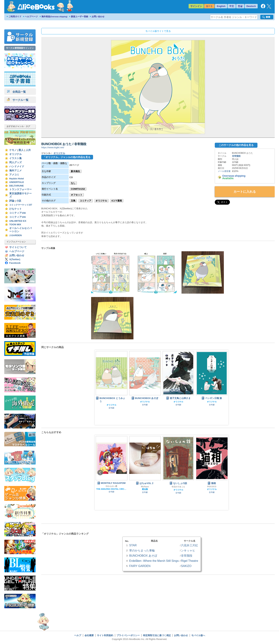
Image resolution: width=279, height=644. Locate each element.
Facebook (15, 263)
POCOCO (212, 487)
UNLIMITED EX (18, 221)
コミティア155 (18, 217)
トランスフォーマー (20, 189)
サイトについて (18, 247)
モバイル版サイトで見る (158, 31)
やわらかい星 (111, 486)
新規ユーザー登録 (80, 17)
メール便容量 (224, 171)
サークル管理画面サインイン (20, 48)
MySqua (145, 487)
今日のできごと (178, 487)
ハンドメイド (17, 166)
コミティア (85, 201)
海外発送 (54, 17)
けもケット (15, 209)
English (221, 6)
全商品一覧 (16, 92)
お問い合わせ (98, 17)
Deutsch (251, 6)
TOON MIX (15, 224)
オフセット (77, 195)
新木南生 (75, 171)
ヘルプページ (31, 17)
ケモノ (13, 150)
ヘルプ (78, 635)
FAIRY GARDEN (140, 566)
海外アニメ (15, 171)
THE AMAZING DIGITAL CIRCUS (111, 489)
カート (209, 6)
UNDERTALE (17, 182)
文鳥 (73, 201)
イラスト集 (15, 158)
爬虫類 (145, 489)
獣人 (21, 150)
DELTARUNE (17, 186)
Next (223, 473)
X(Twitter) (15, 259)
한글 (240, 6)
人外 (28, 150)
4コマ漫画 (117, 201)
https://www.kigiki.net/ (53, 147)
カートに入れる (245, 192)
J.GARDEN (15, 235)
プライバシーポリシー (128, 635)
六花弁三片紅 (189, 545)
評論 (12, 201)
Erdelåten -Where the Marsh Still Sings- (154, 561)
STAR (133, 545)
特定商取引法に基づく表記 (157, 635)
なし (73, 183)
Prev (100, 473)
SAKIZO (186, 566)
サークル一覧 (18, 100)
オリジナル (15, 154)
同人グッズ (15, 162)
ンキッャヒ (188, 550)
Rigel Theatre (189, 561)
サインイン (196, 6)
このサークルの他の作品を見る (236, 145)
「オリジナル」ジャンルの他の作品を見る (67, 157)
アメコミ (14, 175)
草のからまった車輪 (142, 550)
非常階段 (236, 156)
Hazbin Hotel (17, 179)
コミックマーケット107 (21, 205)
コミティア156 (18, 213)
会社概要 (89, 635)
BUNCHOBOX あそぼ (143, 556)
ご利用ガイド (15, 17)
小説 (19, 201)
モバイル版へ (198, 635)
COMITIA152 (78, 189)
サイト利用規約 (105, 635)
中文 (232, 6)
